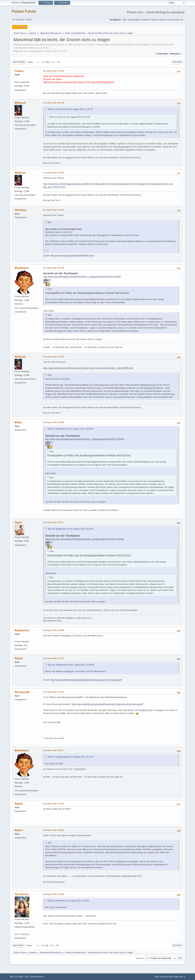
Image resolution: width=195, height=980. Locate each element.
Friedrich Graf (145, 710)
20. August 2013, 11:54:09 (53, 630)
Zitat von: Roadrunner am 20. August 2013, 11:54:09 (71, 665)
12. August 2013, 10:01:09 (53, 103)
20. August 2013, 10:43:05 (53, 357)
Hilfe (157, 977)
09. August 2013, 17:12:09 (53, 71)
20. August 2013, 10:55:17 (53, 522)
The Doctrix (22, 894)
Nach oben (18, 946)
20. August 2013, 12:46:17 (53, 750)
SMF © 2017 (24, 977)
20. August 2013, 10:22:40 (53, 268)
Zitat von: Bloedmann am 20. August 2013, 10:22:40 (70, 429)
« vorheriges (162, 54)
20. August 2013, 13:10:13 (53, 804)
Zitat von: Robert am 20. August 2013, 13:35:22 (68, 901)
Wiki (124, 20)
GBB (63, 713)
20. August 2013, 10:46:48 (53, 422)
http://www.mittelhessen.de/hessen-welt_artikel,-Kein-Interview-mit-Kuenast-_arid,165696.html (88, 368)
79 (58, 62)
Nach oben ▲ (180, 977)
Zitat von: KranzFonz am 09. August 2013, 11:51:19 (70, 109)
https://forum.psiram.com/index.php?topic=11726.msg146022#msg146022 (79, 82)
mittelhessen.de (147, 385)
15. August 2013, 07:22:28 (53, 210)
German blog (134, 20)
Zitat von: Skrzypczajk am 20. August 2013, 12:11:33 (71, 757)
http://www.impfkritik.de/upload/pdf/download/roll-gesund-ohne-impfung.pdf (86, 680)
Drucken (177, 62)
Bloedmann (22, 268)
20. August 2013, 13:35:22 (53, 830)
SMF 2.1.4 (14, 977)
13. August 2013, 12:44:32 (53, 173)
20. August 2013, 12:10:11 (53, 658)
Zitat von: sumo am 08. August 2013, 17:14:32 (70, 117)
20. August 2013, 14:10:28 (53, 894)
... (41, 62)
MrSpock (20, 103)
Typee (18, 522)
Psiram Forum (24, 11)
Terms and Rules (166, 977)
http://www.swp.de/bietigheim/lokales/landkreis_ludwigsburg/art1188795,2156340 (82, 277)
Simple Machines (37, 977)
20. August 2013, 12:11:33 (53, 692)
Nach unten (19, 62)
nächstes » (176, 54)
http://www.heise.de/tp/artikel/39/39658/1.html (72, 256)
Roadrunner (22, 630)
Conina (19, 71)
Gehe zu (140, 958)
